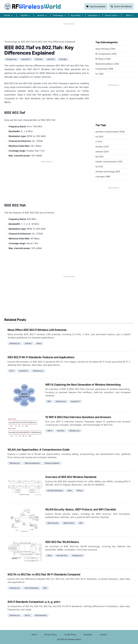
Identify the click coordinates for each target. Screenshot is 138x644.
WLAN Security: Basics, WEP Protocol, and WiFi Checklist (81, 509)
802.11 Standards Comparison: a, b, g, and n (34, 602)
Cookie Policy (70, 634)
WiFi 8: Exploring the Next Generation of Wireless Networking (83, 385)
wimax (80, 491)
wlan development (32, 463)
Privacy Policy (51, 634)
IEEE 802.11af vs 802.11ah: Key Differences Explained (48, 42)
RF (33, 6)
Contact (103, 634)
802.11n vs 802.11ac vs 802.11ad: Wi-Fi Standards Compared (44, 574)
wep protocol (69, 523)
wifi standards (41, 615)
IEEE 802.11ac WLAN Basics (62, 542)
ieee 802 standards (55, 491)
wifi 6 (50, 431)
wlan (70, 491)
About (34, 634)
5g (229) (99, 157)
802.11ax (61, 431)
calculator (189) (103, 177)
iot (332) (99, 137)
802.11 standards (31, 588)
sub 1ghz (63, 59)
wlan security (53, 523)
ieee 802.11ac (62, 555)
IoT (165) (99, 74)
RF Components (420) (106, 54)
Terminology (11, 42)
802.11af (39, 59)
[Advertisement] (69, 31)
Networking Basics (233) (107, 64)
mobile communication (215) (109, 162)
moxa (39, 343)
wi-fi (12, 371)
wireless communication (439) (110, 132)
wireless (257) (102, 147)
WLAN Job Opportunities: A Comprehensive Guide (39, 450)
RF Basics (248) (103, 59)
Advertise (88, 634)
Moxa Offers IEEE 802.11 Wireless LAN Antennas (37, 330)
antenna (28, 343)
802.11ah (51, 59)
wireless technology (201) (108, 172)
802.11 (27, 615)
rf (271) (99, 142)
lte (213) (99, 167)
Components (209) (104, 69)
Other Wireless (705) (105, 49)
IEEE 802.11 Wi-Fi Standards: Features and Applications (41, 357)
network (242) (102, 152)
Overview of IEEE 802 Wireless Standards (71, 477)
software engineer (52, 463)
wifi (49, 401)
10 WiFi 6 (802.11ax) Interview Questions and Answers (78, 417)
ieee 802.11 (26, 59)
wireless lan (11, 59)
